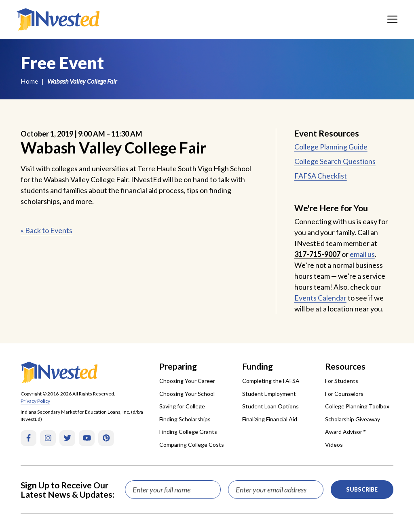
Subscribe (362, 489)
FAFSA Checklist (321, 176)
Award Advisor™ (346, 432)
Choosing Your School (187, 394)
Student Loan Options (270, 406)
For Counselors (344, 394)
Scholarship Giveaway (353, 419)
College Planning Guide (331, 147)
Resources (345, 366)
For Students (342, 381)
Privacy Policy (35, 401)
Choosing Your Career (187, 381)
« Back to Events (46, 230)
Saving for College (182, 406)
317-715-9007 (317, 254)
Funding (258, 366)
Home (29, 81)
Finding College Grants (188, 432)
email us (362, 254)
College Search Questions (335, 161)
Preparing (178, 366)
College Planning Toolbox (357, 406)
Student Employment (269, 394)
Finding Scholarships (185, 419)
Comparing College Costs (192, 445)
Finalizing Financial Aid (270, 419)
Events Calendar (320, 298)
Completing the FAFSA (271, 381)
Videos (334, 445)
